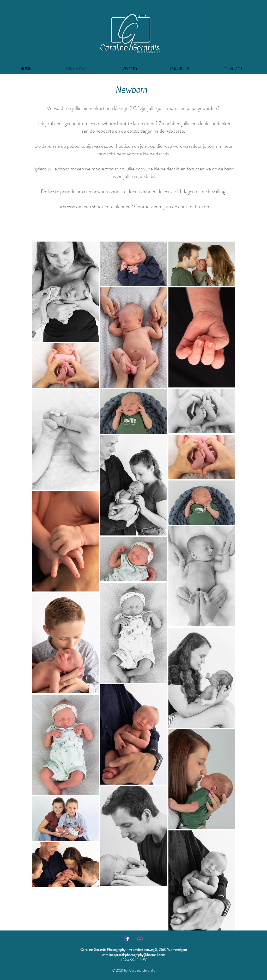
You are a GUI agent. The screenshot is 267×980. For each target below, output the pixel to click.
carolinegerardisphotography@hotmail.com (134, 955)
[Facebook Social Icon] (127, 939)
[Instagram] (140, 939)
